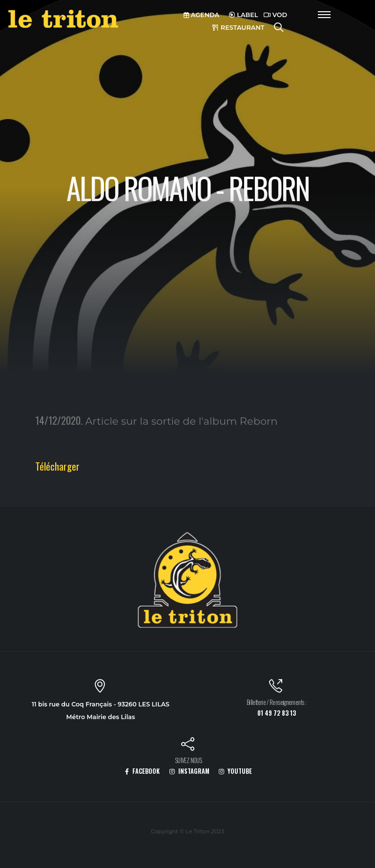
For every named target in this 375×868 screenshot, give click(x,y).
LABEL (244, 15)
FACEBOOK (142, 771)
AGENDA (201, 15)
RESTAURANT (238, 28)
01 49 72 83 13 (277, 713)
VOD (275, 15)
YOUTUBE (235, 771)
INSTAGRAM (189, 771)
